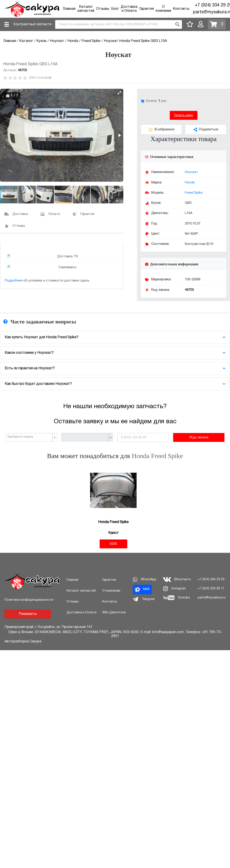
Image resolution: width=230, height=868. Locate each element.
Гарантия (147, 9)
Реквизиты (28, 614)
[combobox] (119, 24)
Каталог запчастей (81, 591)
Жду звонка (199, 437)
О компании (111, 591)
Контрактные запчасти (32, 24)
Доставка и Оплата (82, 613)
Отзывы (103, 9)
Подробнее (14, 281)
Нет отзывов (40, 78)
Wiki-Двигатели (114, 613)
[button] (119, 93)
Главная (69, 9)
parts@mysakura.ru (212, 598)
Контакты (181, 9)
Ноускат (191, 172)
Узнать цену (184, 115)
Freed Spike (194, 193)
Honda (190, 183)
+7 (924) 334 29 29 (211, 580)
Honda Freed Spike (157, 456)
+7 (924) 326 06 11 (211, 589)
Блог (115, 9)
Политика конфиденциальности (29, 600)
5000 (113, 544)
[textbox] (29, 437)
